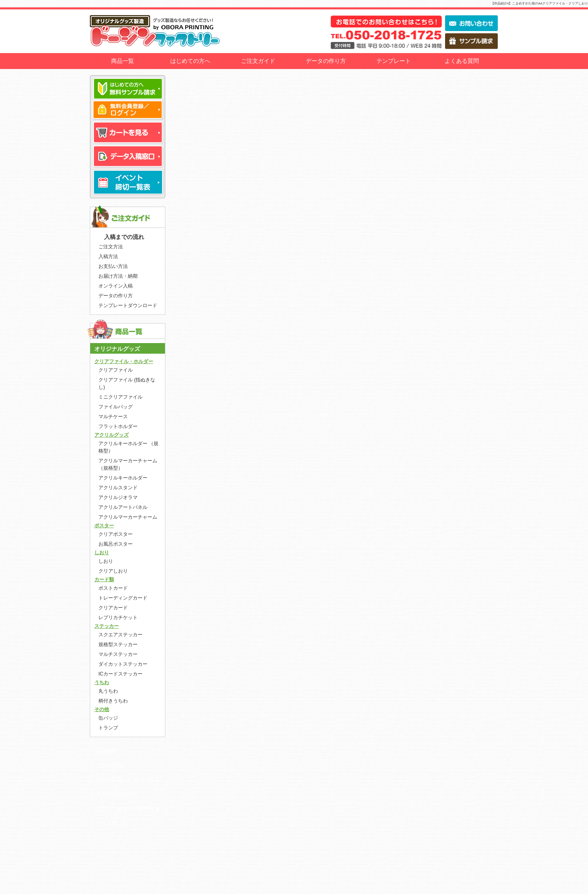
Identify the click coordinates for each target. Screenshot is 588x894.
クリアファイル (116, 370)
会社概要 (107, 751)
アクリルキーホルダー (123, 478)
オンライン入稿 (116, 286)
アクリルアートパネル (123, 507)
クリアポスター (116, 534)
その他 (102, 709)
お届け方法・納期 (118, 276)
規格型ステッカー (118, 644)
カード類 (104, 580)
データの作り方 (326, 61)
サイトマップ (112, 823)
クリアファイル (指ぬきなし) (127, 383)
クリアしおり (113, 571)
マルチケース (113, 417)
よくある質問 (462, 61)
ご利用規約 (109, 766)
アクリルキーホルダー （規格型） (128, 447)
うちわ (102, 682)
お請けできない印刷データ (128, 808)
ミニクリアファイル (120, 397)
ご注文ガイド (258, 61)
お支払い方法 (113, 266)
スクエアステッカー (120, 635)
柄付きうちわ (113, 701)
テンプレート (394, 61)
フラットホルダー (118, 426)
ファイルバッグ (116, 407)
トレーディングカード (123, 598)
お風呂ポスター (116, 544)
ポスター (104, 526)
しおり (102, 553)
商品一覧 (122, 61)
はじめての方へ (190, 61)
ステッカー (107, 626)
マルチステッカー (118, 654)
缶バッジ (108, 718)
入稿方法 (108, 256)
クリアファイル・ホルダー (124, 361)
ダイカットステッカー (123, 664)
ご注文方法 (111, 247)
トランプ (108, 728)
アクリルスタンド (118, 488)
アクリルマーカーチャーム (128, 517)
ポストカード (113, 588)
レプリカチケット (118, 618)
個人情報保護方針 (117, 794)
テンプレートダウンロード (128, 305)
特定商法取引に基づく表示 (128, 780)
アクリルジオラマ (118, 497)
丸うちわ (108, 691)
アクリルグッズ (111, 435)
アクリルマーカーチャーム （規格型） (128, 464)
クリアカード (113, 608)
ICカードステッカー (120, 674)
